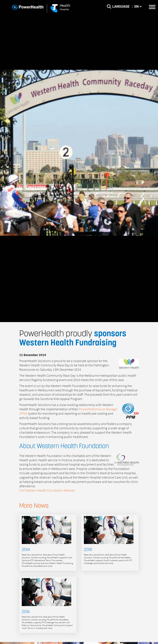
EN (138, 6)
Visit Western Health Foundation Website (47, 490)
